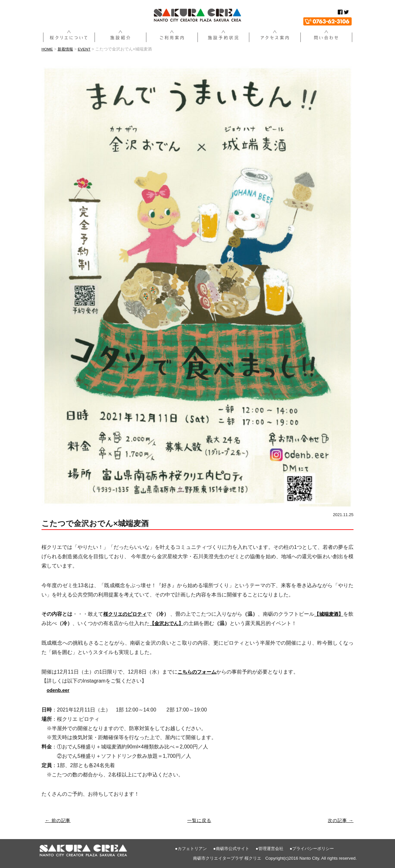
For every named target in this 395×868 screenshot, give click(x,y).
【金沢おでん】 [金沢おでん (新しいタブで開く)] (173, 623)
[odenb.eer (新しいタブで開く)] (59, 690)
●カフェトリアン (191, 849)
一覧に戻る (199, 820)
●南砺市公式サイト (231, 849)
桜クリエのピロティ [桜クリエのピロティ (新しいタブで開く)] (126, 614)
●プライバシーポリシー (312, 849)
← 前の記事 (59, 820)
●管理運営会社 (270, 849)
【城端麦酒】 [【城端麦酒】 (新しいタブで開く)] (333, 614)
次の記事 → (340, 820)
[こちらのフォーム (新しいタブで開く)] (198, 671)
